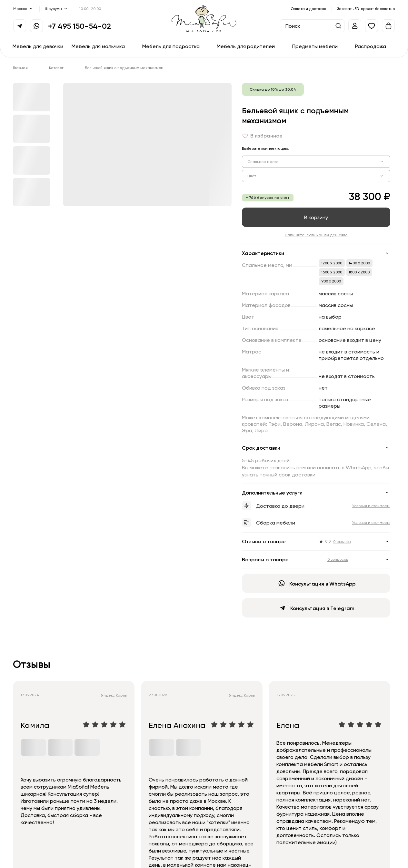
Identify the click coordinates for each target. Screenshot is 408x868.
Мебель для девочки (38, 46)
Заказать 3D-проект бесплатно (366, 9)
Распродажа (371, 46)
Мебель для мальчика (98, 46)
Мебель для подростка (171, 46)
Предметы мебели (315, 46)
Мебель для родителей (246, 46)
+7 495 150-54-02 (80, 26)
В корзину (316, 217)
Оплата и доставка (308, 9)
